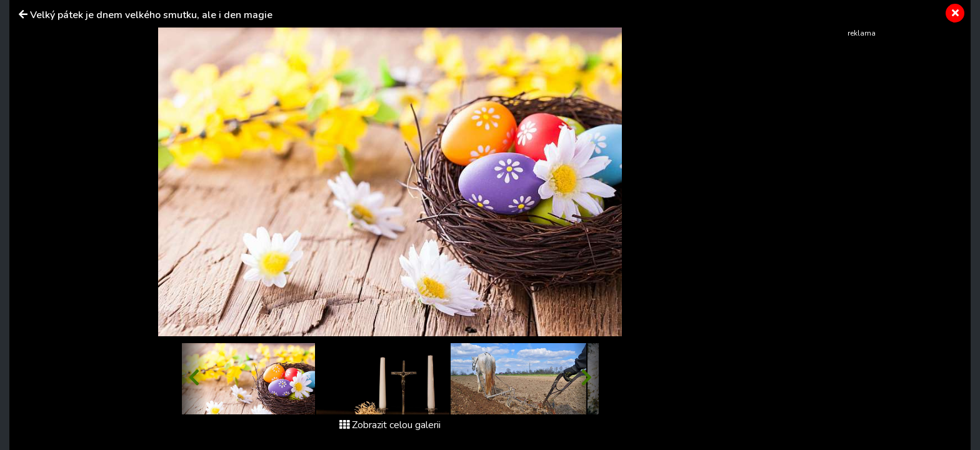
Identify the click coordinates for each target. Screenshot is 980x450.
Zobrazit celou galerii (390, 425)
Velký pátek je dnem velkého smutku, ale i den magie (151, 15)
